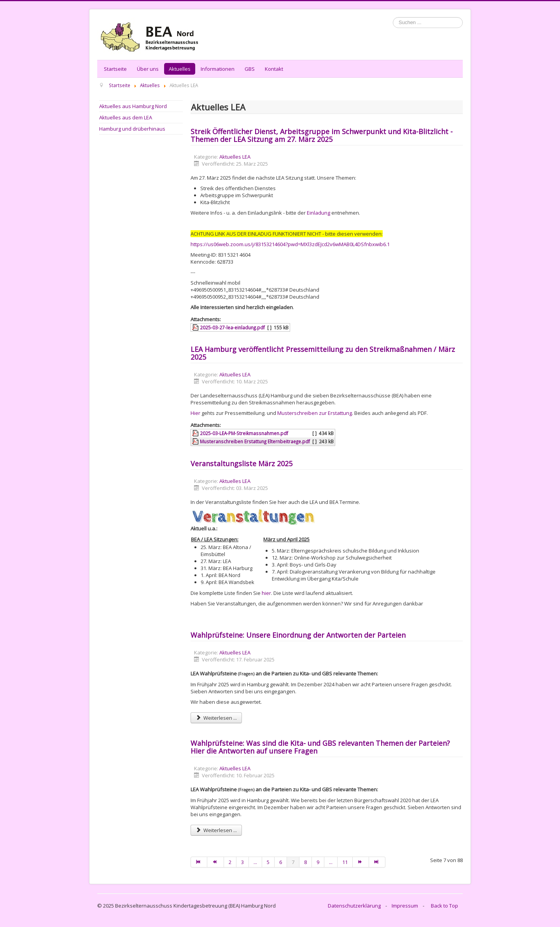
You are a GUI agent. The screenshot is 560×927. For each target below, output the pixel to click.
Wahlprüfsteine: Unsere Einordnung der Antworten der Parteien (298, 635)
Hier (195, 413)
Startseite (115, 69)
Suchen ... (393, 17)
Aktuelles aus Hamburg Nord (133, 106)
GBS (250, 69)
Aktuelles (180, 69)
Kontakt (274, 69)
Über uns (148, 69)
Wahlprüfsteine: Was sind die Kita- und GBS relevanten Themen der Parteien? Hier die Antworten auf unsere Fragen (320, 747)
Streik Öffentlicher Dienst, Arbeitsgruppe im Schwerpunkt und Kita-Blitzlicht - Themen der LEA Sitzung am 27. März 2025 (322, 135)
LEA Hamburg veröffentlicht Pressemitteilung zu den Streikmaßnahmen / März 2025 (323, 353)
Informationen (218, 69)
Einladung (318, 213)
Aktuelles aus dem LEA (126, 117)
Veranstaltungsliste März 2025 (241, 463)
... (255, 862)
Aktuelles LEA (235, 157)
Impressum (405, 906)
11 (345, 862)
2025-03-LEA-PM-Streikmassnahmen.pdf (244, 433)
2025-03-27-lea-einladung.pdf (232, 327)
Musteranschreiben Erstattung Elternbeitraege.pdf (255, 441)
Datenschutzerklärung (354, 906)
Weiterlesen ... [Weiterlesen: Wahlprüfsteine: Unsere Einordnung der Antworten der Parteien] (216, 718)
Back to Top (444, 906)
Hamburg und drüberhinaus (132, 129)
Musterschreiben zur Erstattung (315, 413)
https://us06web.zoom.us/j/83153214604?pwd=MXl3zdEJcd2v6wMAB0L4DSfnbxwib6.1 (290, 244)
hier (266, 593)
